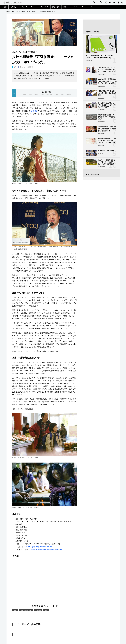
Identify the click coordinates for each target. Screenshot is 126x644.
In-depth (34, 7)
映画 (15, 610)
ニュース (24, 7)
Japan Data (45, 7)
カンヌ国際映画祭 (26, 610)
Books (76, 7)
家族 (46, 610)
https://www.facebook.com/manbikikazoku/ (45, 550)
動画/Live (67, 7)
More (94, 7)
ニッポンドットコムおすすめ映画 (25, 52)
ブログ (34, 111)
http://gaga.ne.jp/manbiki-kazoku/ (38, 547)
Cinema (85, 7)
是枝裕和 (38, 610)
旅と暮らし (56, 7)
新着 (5, 7)
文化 (15, 67)
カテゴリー (14, 7)
